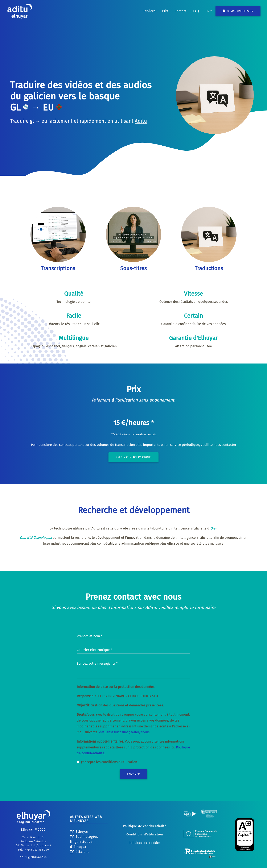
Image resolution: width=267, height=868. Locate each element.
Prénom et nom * (90, 636)
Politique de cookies (145, 843)
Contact (181, 14)
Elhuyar (79, 832)
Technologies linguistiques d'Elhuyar (84, 842)
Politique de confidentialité (145, 826)
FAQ (196, 14)
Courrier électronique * (94, 650)
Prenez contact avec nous (134, 457)
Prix (165, 14)
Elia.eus (80, 852)
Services (149, 14)
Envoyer (134, 774)
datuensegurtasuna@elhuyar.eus (124, 732)
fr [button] (208, 14)
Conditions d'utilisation (145, 834)
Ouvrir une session (238, 14)
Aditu (141, 121)
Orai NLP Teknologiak (36, 538)
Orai (213, 528)
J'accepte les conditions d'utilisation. (109, 762)
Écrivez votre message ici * (97, 663)
